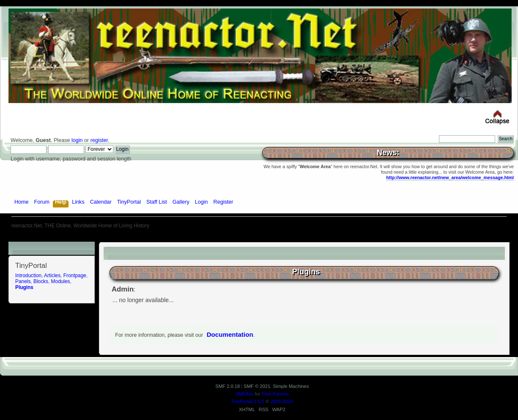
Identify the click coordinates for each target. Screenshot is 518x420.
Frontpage (75, 275)
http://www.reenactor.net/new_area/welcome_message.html (450, 177)
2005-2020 (282, 401)
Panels (23, 281)
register (99, 140)
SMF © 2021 (257, 386)
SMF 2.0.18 (227, 386)
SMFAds (244, 394)
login (77, 140)
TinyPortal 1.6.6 (248, 401)
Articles (52, 275)
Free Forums (275, 394)
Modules (61, 281)
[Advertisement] (259, 239)
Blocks (41, 281)
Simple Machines (291, 386)
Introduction (28, 275)
